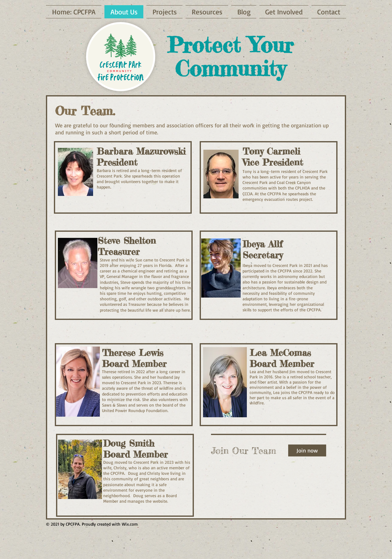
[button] (284, 12)
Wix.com (130, 524)
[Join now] (307, 450)
